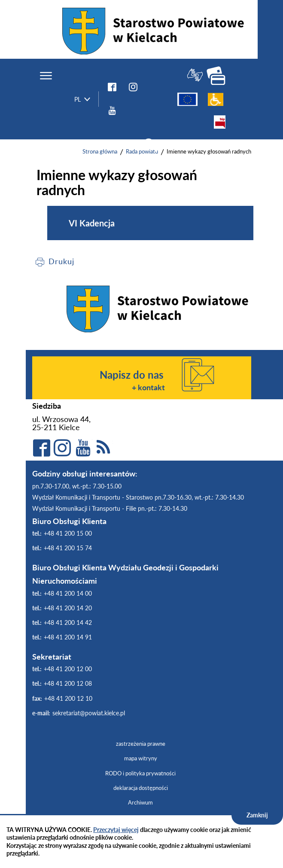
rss (103, 448)
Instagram (62, 448)
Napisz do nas (132, 375)
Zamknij (257, 815)
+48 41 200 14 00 (68, 593)
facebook (112, 87)
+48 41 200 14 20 (68, 608)
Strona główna (100, 151)
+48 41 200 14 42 (68, 622)
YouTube (112, 110)
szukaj (149, 145)
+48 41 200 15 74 (68, 548)
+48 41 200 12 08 (68, 683)
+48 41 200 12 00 (68, 669)
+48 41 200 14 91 (68, 637)
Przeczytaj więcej (116, 830)
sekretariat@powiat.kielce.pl (89, 713)
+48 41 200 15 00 (68, 533)
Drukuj (61, 261)
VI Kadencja (92, 223)
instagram (133, 87)
